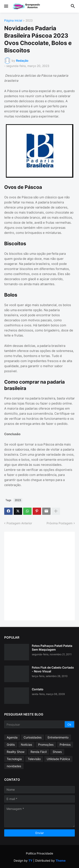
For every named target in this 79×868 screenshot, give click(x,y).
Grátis (11, 745)
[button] (6, 6)
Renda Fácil (39, 752)
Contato (38, 689)
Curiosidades (33, 737)
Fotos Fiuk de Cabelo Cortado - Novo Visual (53, 669)
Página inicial (13, 21)
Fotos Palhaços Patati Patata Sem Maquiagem (52, 648)
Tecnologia (14, 759)
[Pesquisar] (35, 724)
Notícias (26, 745)
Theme (61, 861)
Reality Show (16, 752)
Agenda (12, 737)
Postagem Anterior (19, 523)
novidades (14, 766)
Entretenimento (58, 737)
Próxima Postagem (60, 523)
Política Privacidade (39, 853)
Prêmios (65, 745)
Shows (57, 752)
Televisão (34, 759)
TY (30, 861)
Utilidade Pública (58, 759)
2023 (29, 21)
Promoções (46, 745)
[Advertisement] (39, 576)
